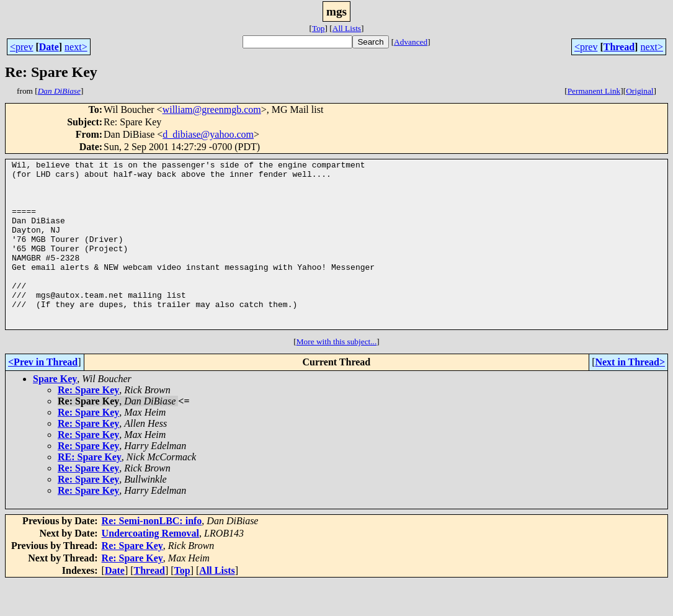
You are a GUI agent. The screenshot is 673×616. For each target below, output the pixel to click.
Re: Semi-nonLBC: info (152, 554)
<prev (21, 47)
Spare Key (55, 412)
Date (49, 47)
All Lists (347, 28)
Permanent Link (594, 91)
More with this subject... (337, 375)
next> (76, 47)
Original (640, 91)
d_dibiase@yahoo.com (208, 134)
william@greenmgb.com (212, 109)
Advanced (411, 42)
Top (319, 28)
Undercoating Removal (150, 567)
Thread (619, 47)
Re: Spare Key (88, 423)
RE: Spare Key (90, 490)
